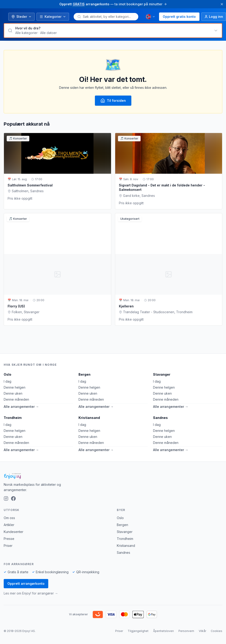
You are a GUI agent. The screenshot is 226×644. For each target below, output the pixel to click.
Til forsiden (113, 101)
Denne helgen (15, 387)
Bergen (84, 374)
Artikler (9, 525)
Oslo (8, 374)
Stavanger (162, 374)
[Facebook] (13, 498)
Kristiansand (89, 418)
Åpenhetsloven (163, 631)
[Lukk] (222, 4)
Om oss (9, 518)
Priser (8, 546)
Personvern (186, 631)
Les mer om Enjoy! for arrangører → (31, 593)
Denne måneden (16, 399)
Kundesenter (14, 532)
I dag (8, 381)
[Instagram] (6, 498)
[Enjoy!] (113, 476)
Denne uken (13, 393)
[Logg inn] (214, 17)
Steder (21, 17)
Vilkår (202, 631)
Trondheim (13, 418)
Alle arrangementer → (21, 407)
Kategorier (53, 17)
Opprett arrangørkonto (26, 584)
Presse (9, 539)
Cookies (217, 631)
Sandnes (160, 418)
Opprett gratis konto (179, 17)
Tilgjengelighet (138, 631)
